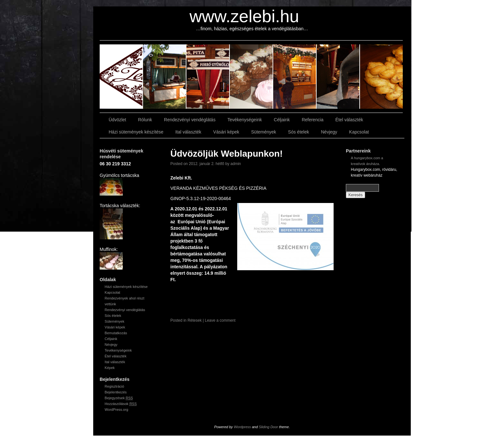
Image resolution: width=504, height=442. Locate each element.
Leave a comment (220, 320)
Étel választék (349, 120)
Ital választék (188, 132)
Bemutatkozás (116, 333)
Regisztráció (115, 386)
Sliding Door (268, 427)
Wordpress (242, 427)
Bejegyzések (119, 398)
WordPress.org (117, 410)
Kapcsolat (359, 132)
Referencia (313, 120)
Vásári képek (226, 132)
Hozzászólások (121, 404)
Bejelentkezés (116, 392)
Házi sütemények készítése (136, 132)
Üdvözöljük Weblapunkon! (226, 154)
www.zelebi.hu (244, 16)
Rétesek (194, 320)
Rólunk (145, 120)
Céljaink (282, 120)
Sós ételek (298, 132)
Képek (110, 368)
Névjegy (329, 132)
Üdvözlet (117, 120)
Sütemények (264, 132)
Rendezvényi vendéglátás (190, 120)
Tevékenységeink (244, 120)
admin (236, 164)
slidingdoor (121, 77)
